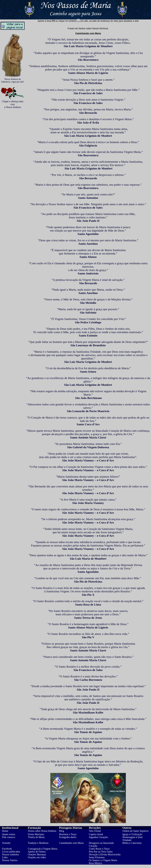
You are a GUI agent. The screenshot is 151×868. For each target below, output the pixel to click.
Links (5, 857)
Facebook (7, 849)
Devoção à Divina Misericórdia (105, 854)
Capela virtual (96, 834)
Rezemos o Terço (68, 834)
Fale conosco (9, 837)
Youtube (6, 843)
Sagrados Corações (98, 837)
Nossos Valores (10, 860)
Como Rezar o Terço (99, 849)
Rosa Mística (95, 863)
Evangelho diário (68, 837)
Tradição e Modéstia (38, 843)
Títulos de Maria (36, 837)
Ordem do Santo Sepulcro (135, 831)
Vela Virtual (95, 831)
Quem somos (9, 834)
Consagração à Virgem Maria (43, 849)
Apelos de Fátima (37, 852)
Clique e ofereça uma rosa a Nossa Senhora (13, 104)
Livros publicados (11, 852)
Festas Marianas (36, 834)
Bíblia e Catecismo (132, 843)
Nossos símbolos (11, 854)
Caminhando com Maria (71, 843)
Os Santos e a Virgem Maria (103, 860)
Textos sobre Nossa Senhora (42, 831)
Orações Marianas (37, 854)
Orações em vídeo (37, 857)
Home (5, 831)
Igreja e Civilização (132, 834)
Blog (62, 831)
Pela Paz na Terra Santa (101, 852)
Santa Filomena (97, 857)
